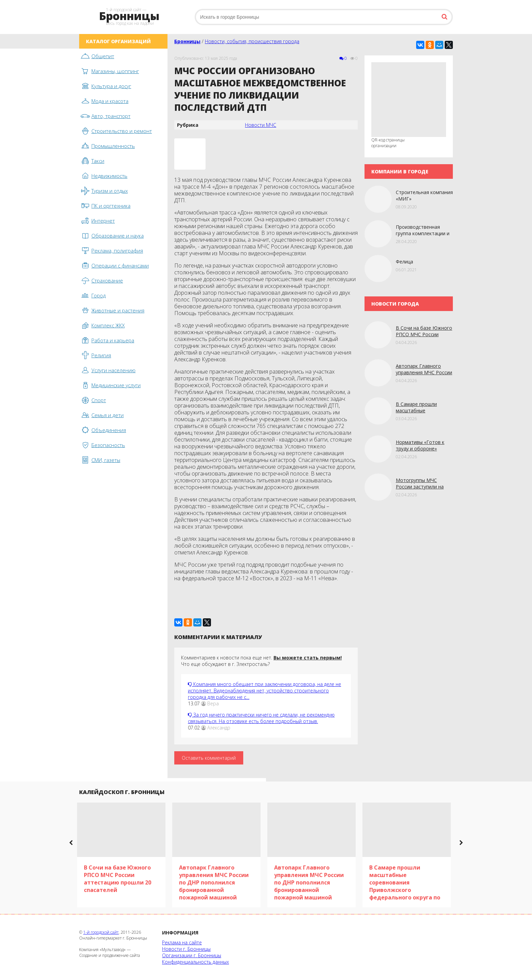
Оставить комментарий (209, 758)
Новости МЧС (261, 125)
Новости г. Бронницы (186, 949)
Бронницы (187, 41)
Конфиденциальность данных (196, 962)
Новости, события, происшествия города (252, 41)
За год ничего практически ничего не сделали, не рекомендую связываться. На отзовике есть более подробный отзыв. (261, 718)
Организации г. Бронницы (192, 955)
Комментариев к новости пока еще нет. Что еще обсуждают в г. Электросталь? (261, 661)
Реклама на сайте (182, 942)
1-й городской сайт (101, 932)
